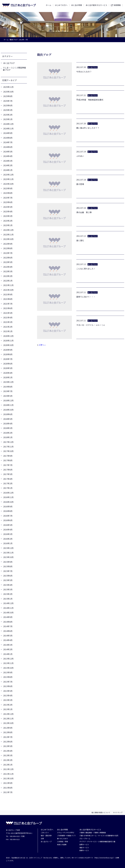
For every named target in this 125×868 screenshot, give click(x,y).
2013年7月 (8, 682)
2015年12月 (8, 548)
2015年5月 (8, 580)
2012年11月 (8, 719)
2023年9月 (8, 188)
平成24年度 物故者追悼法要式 (90, 100)
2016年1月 (8, 543)
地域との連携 (62, 845)
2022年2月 (8, 276)
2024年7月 (8, 142)
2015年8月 (8, 566)
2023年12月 (8, 175)
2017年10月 (8, 451)
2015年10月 (8, 557)
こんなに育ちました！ (86, 269)
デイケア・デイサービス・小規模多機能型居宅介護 (97, 842)
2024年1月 (8, 170)
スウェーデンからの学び (66, 833)
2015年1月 (8, 599)
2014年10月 (8, 612)
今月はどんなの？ (84, 72)
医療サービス (84, 851)
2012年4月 (8, 751)
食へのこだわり (62, 839)
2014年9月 (8, 617)
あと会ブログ (9, 63)
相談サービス (84, 848)
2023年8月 (8, 193)
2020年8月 (8, 354)
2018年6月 (8, 414)
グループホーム (85, 839)
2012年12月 (8, 714)
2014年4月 (8, 640)
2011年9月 (8, 783)
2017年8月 (8, 460)
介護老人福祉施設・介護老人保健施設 (93, 833)
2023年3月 (8, 216)
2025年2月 (8, 115)
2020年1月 (8, 377)
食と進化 (80, 240)
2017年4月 (8, 479)
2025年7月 (8, 101)
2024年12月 (8, 124)
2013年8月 (8, 677)
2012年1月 (8, 765)
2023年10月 (8, 184)
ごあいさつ (45, 833)
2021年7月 (8, 304)
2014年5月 (8, 636)
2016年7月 (8, 516)
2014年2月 (8, 649)
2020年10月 (8, 345)
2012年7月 (8, 737)
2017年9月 (8, 456)
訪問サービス (84, 845)
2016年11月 (8, 497)
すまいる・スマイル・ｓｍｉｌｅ (91, 325)
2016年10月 (8, 502)
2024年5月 (8, 152)
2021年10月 (8, 290)
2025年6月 (8, 105)
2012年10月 (8, 723)
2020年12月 (8, 336)
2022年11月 (8, 235)
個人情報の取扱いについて (101, 812)
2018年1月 (8, 437)
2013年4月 (8, 695)
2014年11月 (8, 608)
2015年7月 (8, 571)
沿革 (42, 839)
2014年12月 (8, 603)
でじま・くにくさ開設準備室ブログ (14, 69)
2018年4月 (8, 423)
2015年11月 (8, 553)
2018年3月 (8, 428)
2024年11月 (8, 128)
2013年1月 (8, 709)
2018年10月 (8, 410)
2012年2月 (8, 760)
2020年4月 (8, 373)
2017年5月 (8, 474)
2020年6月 (8, 364)
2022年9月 (8, 244)
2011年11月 (8, 774)
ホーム (49, 6)
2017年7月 (8, 465)
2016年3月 (8, 534)
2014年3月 (8, 645)
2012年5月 (8, 746)
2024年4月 (8, 156)
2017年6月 (8, 470)
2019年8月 (8, 387)
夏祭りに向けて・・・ (86, 297)
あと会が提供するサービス (96, 6)
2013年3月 (8, 700)
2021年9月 (8, 294)
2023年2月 (8, 221)
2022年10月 (8, 239)
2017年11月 (8, 447)
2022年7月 (8, 253)
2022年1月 (8, 281)
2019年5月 (8, 396)
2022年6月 (8, 258)
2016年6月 (8, 520)
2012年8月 (8, 732)
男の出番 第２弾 (84, 212)
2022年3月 (8, 271)
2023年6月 (8, 202)
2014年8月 (8, 622)
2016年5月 (8, 525)
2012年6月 (8, 742)
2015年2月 (8, 594)
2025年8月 (8, 96)
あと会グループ (46, 842)
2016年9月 (8, 506)
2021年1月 (8, 331)
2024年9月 (8, 133)
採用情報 (117, 6)
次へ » (43, 345)
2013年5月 (8, 691)
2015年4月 (8, 585)
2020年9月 (8, 350)
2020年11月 (8, 341)
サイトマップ (118, 812)
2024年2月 (8, 165)
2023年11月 (8, 179)
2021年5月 (8, 313)
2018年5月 (8, 419)
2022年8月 (8, 248)
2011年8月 (8, 788)
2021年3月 (8, 322)
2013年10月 (8, 668)
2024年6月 (8, 147)
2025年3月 (8, 110)
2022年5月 (8, 262)
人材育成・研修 (62, 842)
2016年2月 (8, 539)
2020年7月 (8, 359)
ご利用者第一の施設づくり (66, 836)
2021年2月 (8, 327)
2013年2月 (8, 705)
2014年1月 (8, 654)
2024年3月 (8, 161)
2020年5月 (8, 368)
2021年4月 (8, 317)
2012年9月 (8, 728)
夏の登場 (80, 184)
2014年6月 (8, 631)
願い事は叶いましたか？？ (88, 128)
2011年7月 (8, 792)
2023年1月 (8, 225)
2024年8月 (8, 138)
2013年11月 (8, 663)
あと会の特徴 (77, 6)
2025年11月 (8, 87)
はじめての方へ (61, 6)
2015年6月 (8, 576)
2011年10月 (8, 778)
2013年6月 (8, 686)
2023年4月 (8, 211)
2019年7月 (8, 391)
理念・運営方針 (46, 836)
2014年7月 (8, 626)
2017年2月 (8, 483)
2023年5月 (8, 207)
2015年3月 (8, 589)
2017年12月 (8, 442)
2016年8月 (8, 511)
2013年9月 (8, 672)
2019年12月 (8, 382)
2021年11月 (8, 285)
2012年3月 (8, 755)
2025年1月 (8, 119)
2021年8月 (8, 299)
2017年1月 (8, 488)
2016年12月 (8, 493)
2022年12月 (8, 230)
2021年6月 (8, 308)
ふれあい (80, 156)
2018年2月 (8, 433)
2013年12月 (8, 659)
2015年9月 (8, 562)
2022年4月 (8, 267)
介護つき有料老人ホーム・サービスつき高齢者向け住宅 (99, 836)
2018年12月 (8, 400)
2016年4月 (8, 530)
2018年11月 (8, 405)
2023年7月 (8, 198)
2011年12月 (8, 769)
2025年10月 (8, 92)
